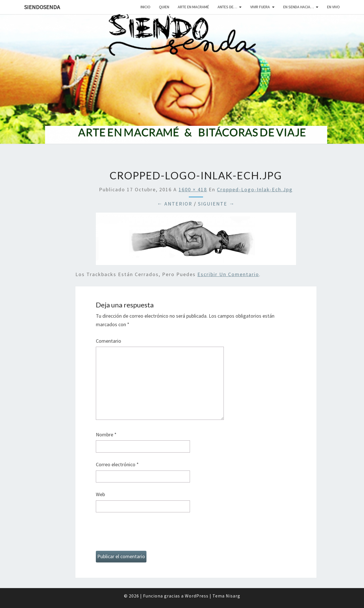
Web (100, 494)
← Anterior (175, 204)
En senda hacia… (299, 7)
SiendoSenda (42, 7)
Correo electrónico (117, 464)
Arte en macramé (193, 7)
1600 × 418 (193, 189)
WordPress (197, 596)
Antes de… (227, 7)
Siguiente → (216, 204)
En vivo (333, 7)
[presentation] (139, 534)
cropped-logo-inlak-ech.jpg (255, 189)
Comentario (108, 341)
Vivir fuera (260, 7)
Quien (164, 7)
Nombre (106, 435)
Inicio (145, 7)
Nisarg (233, 596)
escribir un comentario (228, 274)
